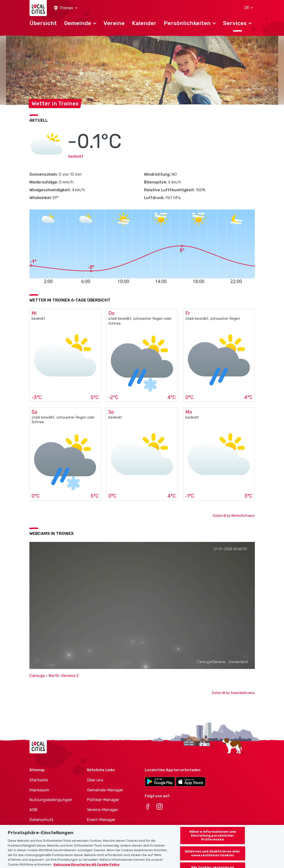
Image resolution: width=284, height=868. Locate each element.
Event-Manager (101, 820)
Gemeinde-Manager (105, 790)
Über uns (95, 780)
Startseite (39, 780)
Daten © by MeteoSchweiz (234, 516)
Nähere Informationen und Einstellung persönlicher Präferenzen (213, 839)
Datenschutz (41, 820)
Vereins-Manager (103, 810)
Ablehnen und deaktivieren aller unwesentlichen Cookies (213, 857)
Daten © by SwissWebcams (233, 693)
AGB (33, 810)
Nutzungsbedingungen (51, 800)
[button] (66, 8)
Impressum (39, 790)
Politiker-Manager (103, 800)
